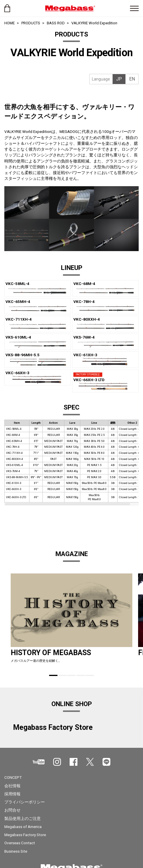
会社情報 (12, 786)
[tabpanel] (71, 61)
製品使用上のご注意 (23, 818)
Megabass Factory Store (25, 835)
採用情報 (12, 794)
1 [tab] (53, 675)
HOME (10, 23)
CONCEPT (13, 777)
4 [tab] (81, 675)
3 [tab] (71, 675)
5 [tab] (90, 675)
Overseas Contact (20, 843)
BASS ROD (56, 23)
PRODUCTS (31, 23)
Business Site (16, 851)
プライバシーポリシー (25, 802)
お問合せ (12, 810)
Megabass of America (23, 827)
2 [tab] (63, 675)
